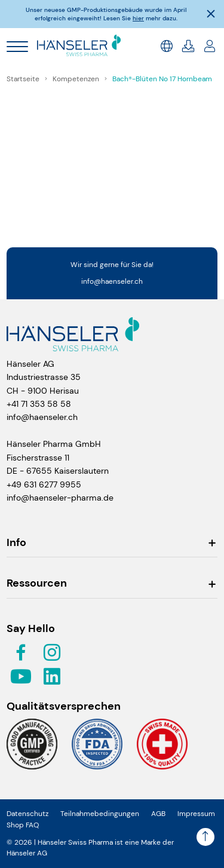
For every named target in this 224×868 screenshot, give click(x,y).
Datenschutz (27, 814)
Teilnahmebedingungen (100, 814)
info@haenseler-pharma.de (60, 498)
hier (138, 18)
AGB (158, 814)
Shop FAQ (23, 825)
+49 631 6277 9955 (44, 484)
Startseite (24, 79)
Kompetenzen (77, 79)
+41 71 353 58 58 (39, 404)
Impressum (196, 814)
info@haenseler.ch (112, 281)
